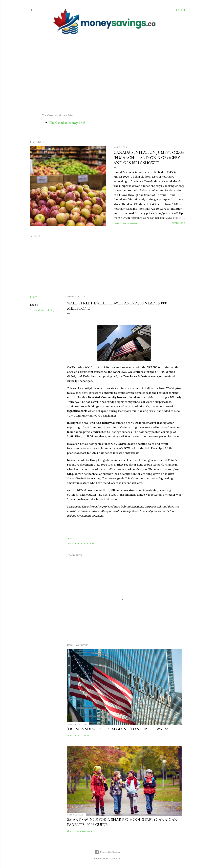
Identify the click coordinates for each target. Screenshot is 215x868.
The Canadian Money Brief (67, 123)
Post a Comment (130, 224)
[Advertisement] (104, 74)
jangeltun (116, 858)
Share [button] (116, 224)
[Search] (180, 10)
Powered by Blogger (107, 852)
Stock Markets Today (42, 310)
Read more (178, 223)
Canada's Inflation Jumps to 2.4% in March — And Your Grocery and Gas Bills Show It (149, 158)
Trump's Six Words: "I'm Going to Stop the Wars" (118, 729)
